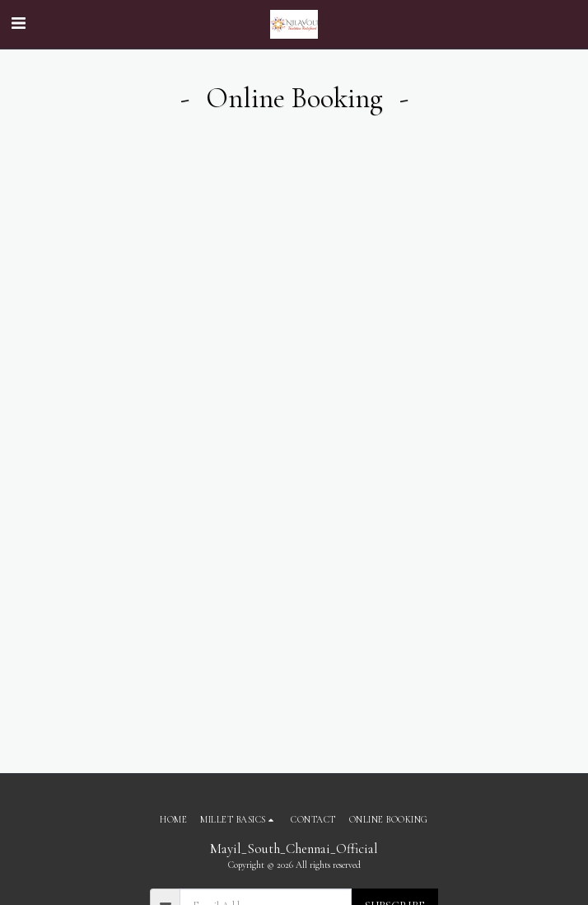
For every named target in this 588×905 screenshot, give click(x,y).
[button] (18, 24)
